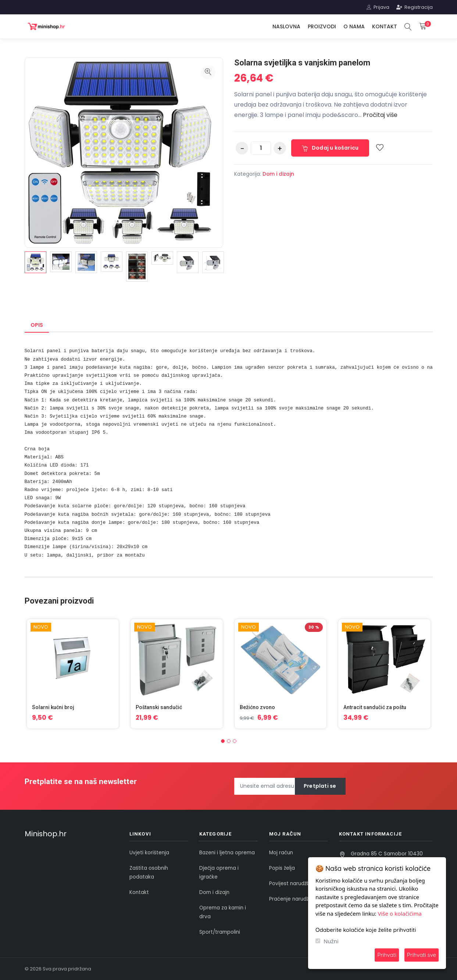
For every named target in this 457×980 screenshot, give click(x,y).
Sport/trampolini (220, 932)
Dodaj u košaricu (330, 148)
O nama (354, 26)
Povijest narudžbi (290, 884)
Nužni (331, 941)
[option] (35, 262)
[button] (223, 741)
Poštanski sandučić (159, 707)
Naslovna (286, 26)
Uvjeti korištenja (149, 853)
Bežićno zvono (257, 707)
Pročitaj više (380, 115)
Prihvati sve (422, 955)
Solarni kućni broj (53, 707)
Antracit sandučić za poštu (375, 707)
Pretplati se (320, 786)
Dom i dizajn (278, 174)
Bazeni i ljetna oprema (227, 853)
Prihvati (387, 955)
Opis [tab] (37, 325)
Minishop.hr (46, 834)
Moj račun (281, 853)
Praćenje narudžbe (292, 899)
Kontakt (385, 26)
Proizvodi (322, 26)
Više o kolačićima (400, 913)
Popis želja (282, 868)
